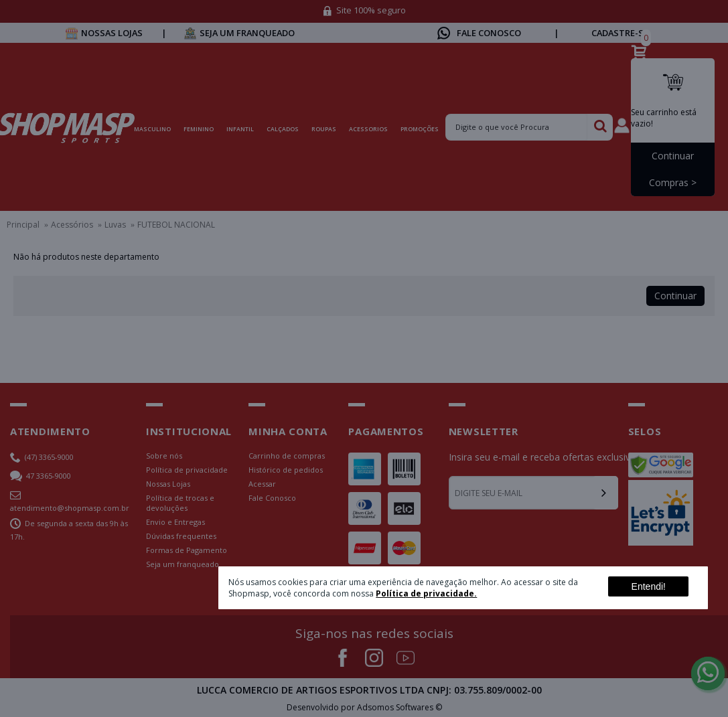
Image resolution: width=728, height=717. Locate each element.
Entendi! (649, 586)
